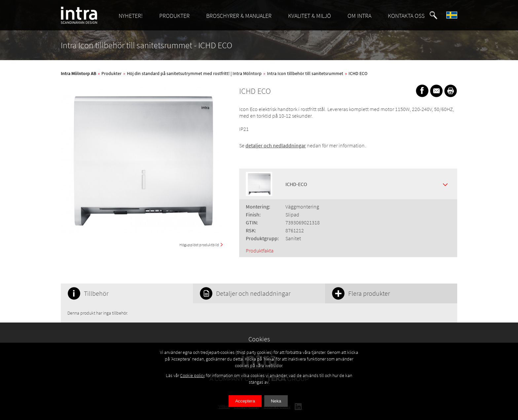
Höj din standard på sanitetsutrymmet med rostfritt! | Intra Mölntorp (194, 73)
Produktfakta (260, 250)
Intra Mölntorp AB (78, 73)
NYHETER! (131, 16)
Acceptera (245, 401)
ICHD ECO (358, 73)
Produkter (111, 73)
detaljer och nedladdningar (276, 145)
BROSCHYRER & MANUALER (239, 16)
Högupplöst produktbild (199, 245)
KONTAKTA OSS (406, 16)
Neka (276, 401)
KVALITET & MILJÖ (310, 16)
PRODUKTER (174, 16)
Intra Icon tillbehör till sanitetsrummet (305, 73)
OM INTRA (359, 16)
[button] (433, 15)
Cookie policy (192, 375)
